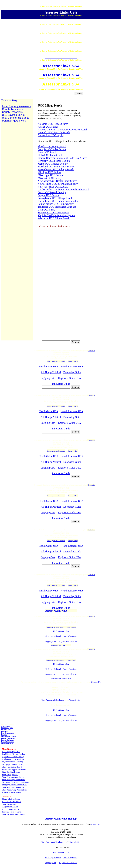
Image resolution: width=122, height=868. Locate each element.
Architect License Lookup (13, 759)
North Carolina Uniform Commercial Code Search (64, 190)
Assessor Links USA (61, 66)
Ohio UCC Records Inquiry (52, 192)
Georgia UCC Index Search (52, 149)
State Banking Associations (13, 780)
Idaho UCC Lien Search (50, 155)
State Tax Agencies (10, 774)
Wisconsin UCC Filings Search (54, 218)
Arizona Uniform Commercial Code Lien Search (63, 130)
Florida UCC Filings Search (52, 146)
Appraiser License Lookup (13, 757)
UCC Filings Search (10, 809)
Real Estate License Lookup (14, 754)
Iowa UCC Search (47, 152)
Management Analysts (9, 737)
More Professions (7, 744)
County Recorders (12, 112)
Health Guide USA (48, 367)
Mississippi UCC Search (50, 175)
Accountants (5, 726)
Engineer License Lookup (13, 762)
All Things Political (51, 372)
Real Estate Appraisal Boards (14, 769)
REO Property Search (11, 752)
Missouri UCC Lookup (50, 178)
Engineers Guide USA (69, 378)
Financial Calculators (11, 799)
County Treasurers (13, 109)
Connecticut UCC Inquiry (51, 135)
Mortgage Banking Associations (15, 782)
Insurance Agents (7, 728)
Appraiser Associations (12, 792)
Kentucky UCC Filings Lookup (54, 161)
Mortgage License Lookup (13, 764)
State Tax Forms (9, 804)
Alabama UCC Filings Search (53, 124)
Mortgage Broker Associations (15, 785)
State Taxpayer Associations (14, 814)
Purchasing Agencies (14, 121)
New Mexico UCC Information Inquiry (58, 184)
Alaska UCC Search (48, 127)
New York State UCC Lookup (53, 187)
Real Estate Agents (8, 733)
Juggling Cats (48, 378)
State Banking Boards (11, 772)
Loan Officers (6, 729)
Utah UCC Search (47, 210)
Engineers (5, 731)
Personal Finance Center (12, 812)
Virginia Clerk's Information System (56, 215)
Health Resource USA (72, 367)
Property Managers (8, 738)
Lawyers (4, 735)
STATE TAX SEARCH (12, 802)
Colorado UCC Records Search (54, 132)
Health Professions (8, 742)
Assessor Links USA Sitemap (61, 678)
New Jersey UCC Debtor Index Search (57, 181)
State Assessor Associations (14, 777)
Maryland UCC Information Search (56, 167)
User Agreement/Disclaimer (55, 627)
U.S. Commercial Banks (16, 118)
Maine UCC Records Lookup (53, 164)
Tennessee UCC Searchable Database (57, 207)
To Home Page (10, 101)
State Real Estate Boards (12, 767)
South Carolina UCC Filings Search (56, 204)
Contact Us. (91, 351)
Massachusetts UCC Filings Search (56, 169)
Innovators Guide (61, 384)
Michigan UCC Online (49, 172)
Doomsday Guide (72, 372)
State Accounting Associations (15, 790)
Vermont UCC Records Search (53, 212)
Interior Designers (7, 740)
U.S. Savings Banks (13, 115)
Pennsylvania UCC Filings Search (55, 198)
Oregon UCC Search (48, 195)
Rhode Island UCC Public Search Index (58, 201)
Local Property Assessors (16, 106)
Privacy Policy (71, 627)
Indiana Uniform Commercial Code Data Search (62, 158)
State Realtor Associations (13, 787)
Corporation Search (10, 807)
